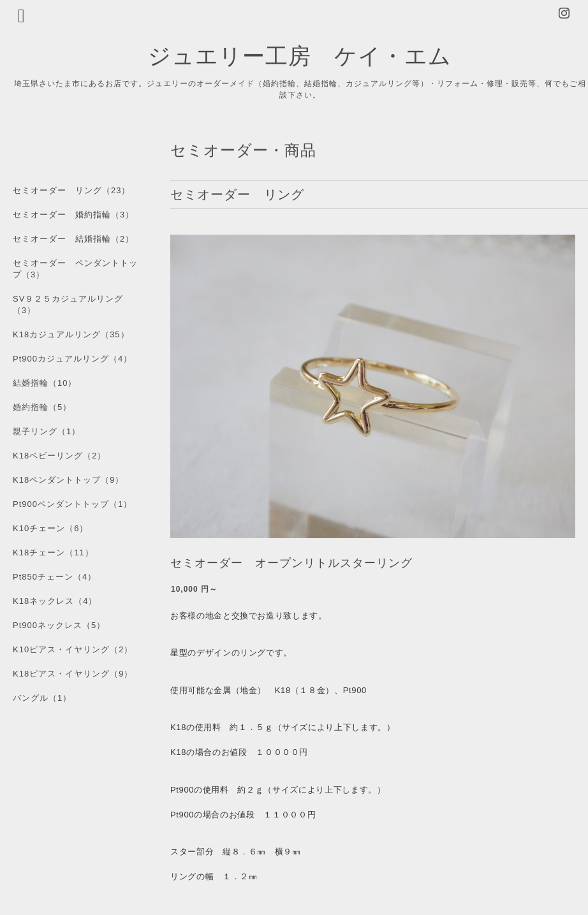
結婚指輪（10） (45, 383)
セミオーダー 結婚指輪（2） (73, 239)
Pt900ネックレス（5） (59, 625)
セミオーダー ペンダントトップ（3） (75, 269)
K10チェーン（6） (50, 528)
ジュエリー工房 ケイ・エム (300, 55)
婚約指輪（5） (42, 407)
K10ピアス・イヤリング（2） (73, 649)
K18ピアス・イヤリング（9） (73, 674)
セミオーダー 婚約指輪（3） (73, 215)
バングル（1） (42, 698)
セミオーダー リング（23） (71, 190)
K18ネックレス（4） (55, 601)
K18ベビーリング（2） (59, 456)
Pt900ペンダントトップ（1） (72, 504)
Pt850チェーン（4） (55, 577)
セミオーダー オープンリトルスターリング (291, 563)
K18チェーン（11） (53, 553)
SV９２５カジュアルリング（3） (68, 304)
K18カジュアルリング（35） (71, 334)
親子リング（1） (47, 431)
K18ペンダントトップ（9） (68, 480)
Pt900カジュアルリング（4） (72, 359)
